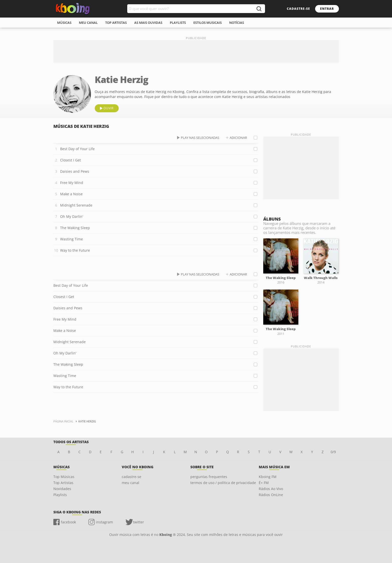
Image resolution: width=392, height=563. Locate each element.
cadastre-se (298, 9)
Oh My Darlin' (72, 216)
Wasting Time (72, 239)
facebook (68, 522)
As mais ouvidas (148, 23)
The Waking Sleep (75, 228)
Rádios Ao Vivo (271, 489)
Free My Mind (72, 183)
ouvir (108, 108)
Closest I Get (71, 160)
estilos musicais (208, 23)
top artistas (116, 23)
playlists (178, 23)
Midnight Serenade (76, 205)
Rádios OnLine (271, 495)
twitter (139, 522)
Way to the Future (75, 250)
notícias (237, 23)
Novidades (62, 489)
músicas (64, 23)
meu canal (88, 23)
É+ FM (264, 483)
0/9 (333, 452)
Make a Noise (71, 194)
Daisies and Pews (75, 171)
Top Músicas (64, 477)
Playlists (60, 495)
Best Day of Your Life (77, 149)
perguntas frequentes (209, 477)
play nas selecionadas (200, 138)
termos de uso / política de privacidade (223, 483)
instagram (104, 522)
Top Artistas (63, 483)
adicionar (238, 138)
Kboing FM (268, 477)
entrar (327, 9)
